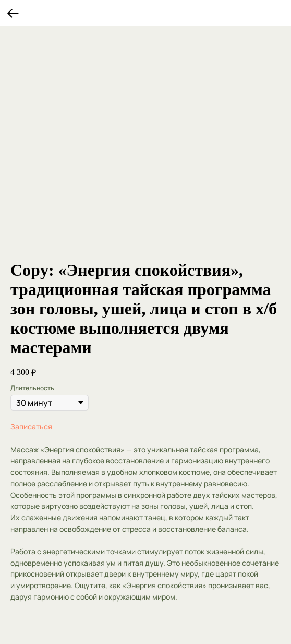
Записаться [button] (31, 426)
